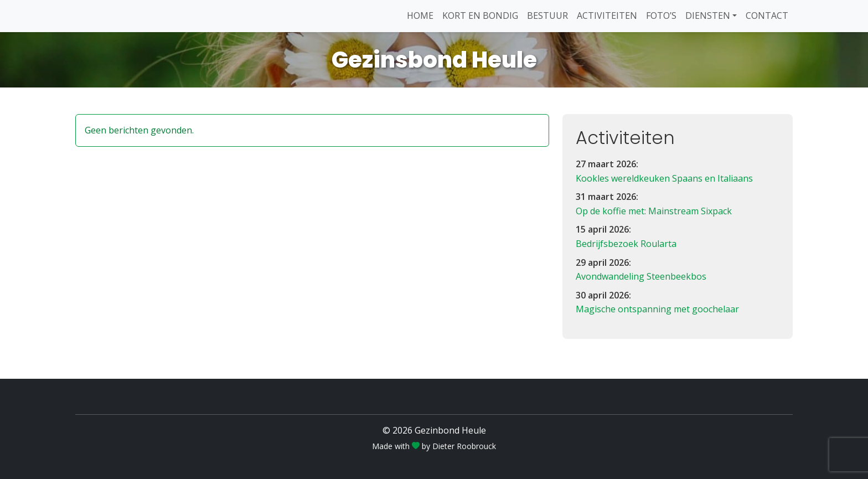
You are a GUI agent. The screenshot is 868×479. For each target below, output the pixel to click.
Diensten (708, 16)
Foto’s (661, 16)
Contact (767, 16)
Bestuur (547, 16)
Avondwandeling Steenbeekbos (641, 276)
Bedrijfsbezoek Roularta (626, 244)
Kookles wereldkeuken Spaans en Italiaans (664, 178)
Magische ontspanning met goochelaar (657, 309)
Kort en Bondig (480, 16)
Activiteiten (607, 16)
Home (420, 16)
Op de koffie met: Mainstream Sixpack (654, 211)
